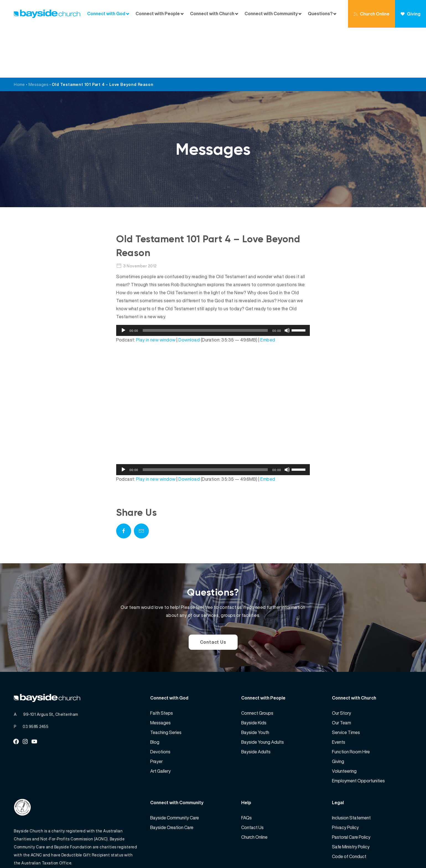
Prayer (156, 711)
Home (19, 34)
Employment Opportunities (358, 731)
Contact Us (213, 592)
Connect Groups (257, 663)
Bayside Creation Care (172, 777)
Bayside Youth (255, 682)
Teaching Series (166, 682)
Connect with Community (271, 14)
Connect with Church (212, 14)
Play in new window (156, 290)
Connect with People (158, 14)
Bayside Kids (254, 673)
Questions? (320, 14)
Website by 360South (392, 852)
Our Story (341, 663)
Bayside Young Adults (263, 692)
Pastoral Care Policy (351, 787)
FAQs (246, 768)
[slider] (205, 280)
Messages (38, 34)
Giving (411, 14)
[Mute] (287, 280)
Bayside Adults (256, 702)
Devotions (160, 702)
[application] (213, 280)
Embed (268, 290)
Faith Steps (162, 663)
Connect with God (106, 14)
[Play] (123, 280)
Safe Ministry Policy (351, 797)
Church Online (372, 14)
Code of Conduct (349, 806)
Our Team (341, 673)
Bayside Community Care (175, 768)
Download (189, 290)
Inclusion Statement (351, 768)
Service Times (346, 682)
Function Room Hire (351, 702)
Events (339, 692)
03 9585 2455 (36, 676)
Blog (155, 692)
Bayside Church (43, 852)
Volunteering (344, 721)
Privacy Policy (345, 777)
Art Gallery (160, 721)
